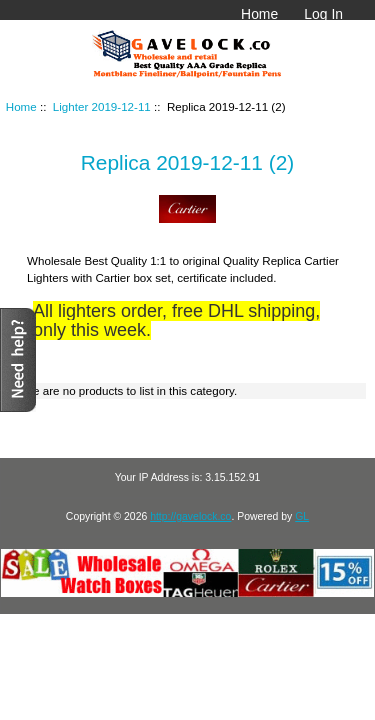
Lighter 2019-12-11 (102, 106)
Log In (323, 14)
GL (302, 516)
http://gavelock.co (190, 516)
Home (259, 14)
